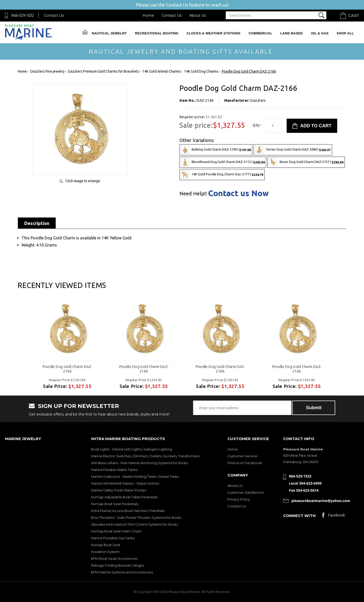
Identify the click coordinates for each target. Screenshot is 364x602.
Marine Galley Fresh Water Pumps (119, 490)
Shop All (345, 33)
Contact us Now (238, 193)
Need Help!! (193, 194)
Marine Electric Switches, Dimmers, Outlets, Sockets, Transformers (145, 456)
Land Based (292, 33)
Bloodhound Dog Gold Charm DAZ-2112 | (223, 162)
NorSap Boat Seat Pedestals (115, 504)
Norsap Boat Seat (106, 545)
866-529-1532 (23, 15)
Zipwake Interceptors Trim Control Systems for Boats (134, 524)
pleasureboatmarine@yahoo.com (321, 501)
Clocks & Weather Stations (213, 33)
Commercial (260, 33)
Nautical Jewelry (109, 33)
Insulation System (105, 552)
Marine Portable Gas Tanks (113, 538)
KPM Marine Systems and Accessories (122, 572)
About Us (198, 15)
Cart (354, 16)
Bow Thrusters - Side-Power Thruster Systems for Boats (136, 517)
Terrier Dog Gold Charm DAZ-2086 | (293, 150)
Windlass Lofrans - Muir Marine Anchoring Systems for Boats (139, 463)
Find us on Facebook (245, 463)
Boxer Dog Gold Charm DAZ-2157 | (306, 162)
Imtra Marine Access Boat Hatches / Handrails (128, 511)
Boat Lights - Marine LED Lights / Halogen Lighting (131, 449)
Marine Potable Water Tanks (114, 470)
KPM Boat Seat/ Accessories (114, 558)
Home (148, 15)
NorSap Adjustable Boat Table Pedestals (124, 497)
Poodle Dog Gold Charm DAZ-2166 (67, 369)
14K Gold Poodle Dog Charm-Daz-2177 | (222, 175)
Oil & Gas (320, 33)
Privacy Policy (239, 499)
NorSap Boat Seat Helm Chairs (116, 531)
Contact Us (54, 15)
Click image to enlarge (83, 181)
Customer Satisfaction (246, 492)
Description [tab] (37, 223)
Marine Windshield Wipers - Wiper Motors (125, 483)
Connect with (299, 516)
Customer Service (242, 456)
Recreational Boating (157, 33)
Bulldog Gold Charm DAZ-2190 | (216, 150)
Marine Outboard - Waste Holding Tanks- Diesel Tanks (135, 476)
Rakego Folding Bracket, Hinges (118, 565)
